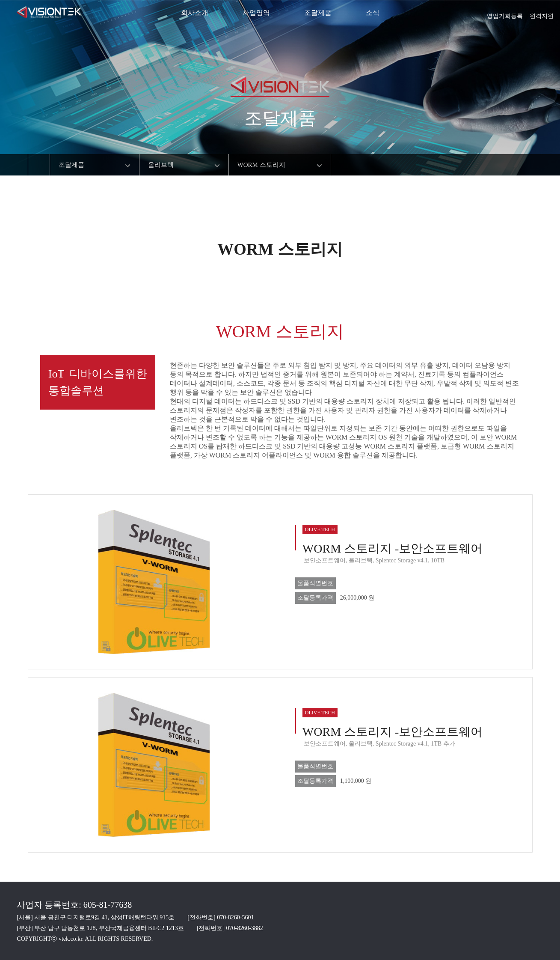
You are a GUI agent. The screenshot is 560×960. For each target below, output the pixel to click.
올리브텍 (161, 165)
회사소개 (195, 13)
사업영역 (256, 13)
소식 (373, 13)
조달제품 (318, 13)
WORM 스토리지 (261, 165)
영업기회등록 (505, 13)
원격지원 (542, 13)
